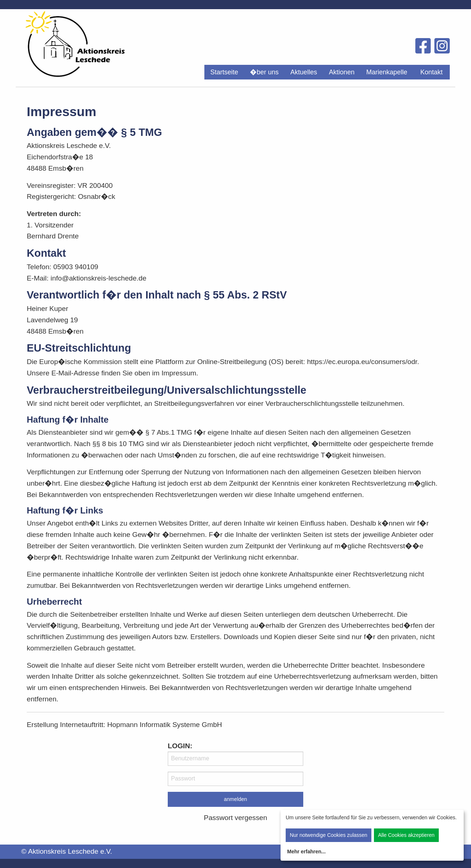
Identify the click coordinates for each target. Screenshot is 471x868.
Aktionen (342, 72)
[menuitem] (224, 72)
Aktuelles (304, 72)
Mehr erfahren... (306, 852)
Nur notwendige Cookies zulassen (329, 835)
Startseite (224, 72)
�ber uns (264, 72)
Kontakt (431, 72)
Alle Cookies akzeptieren (406, 835)
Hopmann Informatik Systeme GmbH (165, 725)
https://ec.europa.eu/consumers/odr (362, 362)
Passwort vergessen (236, 818)
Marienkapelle (387, 72)
